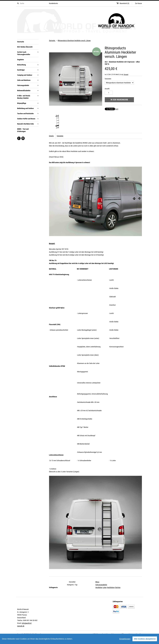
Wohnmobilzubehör (28, 91)
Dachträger (28, 70)
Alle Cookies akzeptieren (145, 639)
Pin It (116, 109)
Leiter (105, 587)
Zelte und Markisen (28, 80)
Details (51, 136)
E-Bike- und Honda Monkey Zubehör (28, 97)
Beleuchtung (28, 65)
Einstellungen (125, 639)
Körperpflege (28, 103)
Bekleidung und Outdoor (28, 108)
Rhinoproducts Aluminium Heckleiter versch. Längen (74, 41)
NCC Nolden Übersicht (25, 47)
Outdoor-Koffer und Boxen (28, 119)
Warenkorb (124, 3)
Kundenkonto (54, 3)
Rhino (97, 582)
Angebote (21, 60)
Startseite (21, 42)
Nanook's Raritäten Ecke (28, 124)
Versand (126, 75)
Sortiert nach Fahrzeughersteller (28, 53)
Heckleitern (111, 587)
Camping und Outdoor (28, 75)
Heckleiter (99, 587)
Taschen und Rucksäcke (28, 114)
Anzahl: (107, 89)
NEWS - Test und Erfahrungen (23, 130)
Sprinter (118, 587)
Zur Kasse (138, 3)
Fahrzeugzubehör (28, 85)
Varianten (108, 79)
